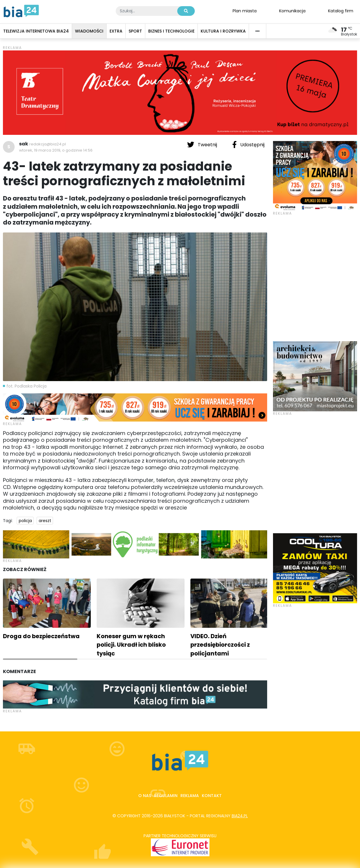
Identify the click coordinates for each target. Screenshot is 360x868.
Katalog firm (341, 11)
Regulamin (166, 796)
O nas (145, 796)
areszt (45, 521)
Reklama (190, 796)
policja (25, 521)
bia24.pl (240, 816)
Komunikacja (292, 11)
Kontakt (212, 796)
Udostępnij (248, 145)
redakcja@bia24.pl (48, 144)
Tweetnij (203, 145)
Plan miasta (245, 11)
